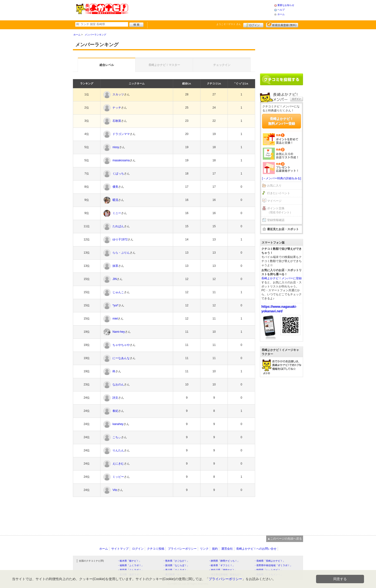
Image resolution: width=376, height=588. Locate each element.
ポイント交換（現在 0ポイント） (280, 210)
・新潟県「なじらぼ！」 (176, 565)
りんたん (118, 450)
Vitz (115, 490)
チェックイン (222, 65)
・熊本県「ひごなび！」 (176, 561)
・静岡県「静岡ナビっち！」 (224, 561)
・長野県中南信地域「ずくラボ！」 (273, 565)
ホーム (281, 14)
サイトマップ (120, 549)
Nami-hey (119, 332)
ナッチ (117, 108)
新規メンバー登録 (282, 24)
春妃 (115, 411)
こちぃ (117, 437)
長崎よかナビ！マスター (164, 65)
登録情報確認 (276, 220)
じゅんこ (118, 292)
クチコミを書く (282, 79)
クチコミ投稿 (156, 549)
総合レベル (107, 65)
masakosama (121, 160)
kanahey (118, 424)
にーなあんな (121, 358)
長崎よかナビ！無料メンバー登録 (282, 121)
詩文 (115, 398)
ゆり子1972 (120, 239)
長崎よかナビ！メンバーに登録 (282, 278)
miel (115, 319)
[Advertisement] (201, 10)
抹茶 (115, 266)
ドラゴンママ (121, 134)
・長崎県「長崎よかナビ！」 (270, 561)
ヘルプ (281, 10)
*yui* (115, 305)
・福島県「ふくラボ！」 (130, 565)
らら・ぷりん (121, 253)
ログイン (253, 24)
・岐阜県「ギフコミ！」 (222, 565)
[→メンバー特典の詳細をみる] (282, 178)
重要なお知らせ (286, 5)
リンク (204, 549)
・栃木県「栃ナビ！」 (129, 561)
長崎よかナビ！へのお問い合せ (256, 549)
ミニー (117, 213)
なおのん (118, 384)
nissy (116, 147)
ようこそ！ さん (229, 24)
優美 (115, 187)
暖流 (115, 200)
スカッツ (118, 94)
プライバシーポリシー (182, 549)
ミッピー (118, 477)
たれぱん (118, 226)
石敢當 (117, 121)
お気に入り (274, 186)
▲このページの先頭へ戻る (285, 539)
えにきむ (118, 464)
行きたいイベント (279, 193)
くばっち (118, 174)
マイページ (274, 201)
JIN (115, 279)
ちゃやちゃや (121, 345)
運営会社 (227, 549)
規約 (215, 549)
